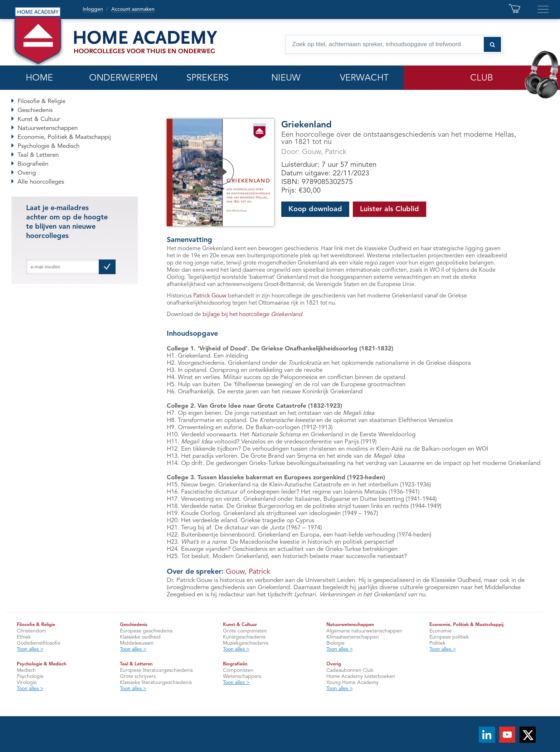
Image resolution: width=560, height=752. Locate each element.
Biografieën (33, 164)
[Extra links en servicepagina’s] (543, 9)
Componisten (238, 670)
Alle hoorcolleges (41, 182)
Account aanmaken (133, 9)
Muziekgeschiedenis (246, 643)
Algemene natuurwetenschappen (364, 631)
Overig (27, 173)
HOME (39, 78)
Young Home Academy (352, 683)
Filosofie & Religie (42, 101)
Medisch (26, 670)
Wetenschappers (242, 676)
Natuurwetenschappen (48, 128)
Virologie (27, 683)
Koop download (315, 209)
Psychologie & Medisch (48, 146)
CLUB (482, 78)
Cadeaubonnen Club (350, 670)
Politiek (437, 643)
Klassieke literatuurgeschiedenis (156, 683)
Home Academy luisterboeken (361, 676)
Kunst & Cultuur (39, 119)
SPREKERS (208, 78)
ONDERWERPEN (123, 78)
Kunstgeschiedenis (244, 637)
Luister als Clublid (389, 209)
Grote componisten (245, 631)
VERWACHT (364, 78)
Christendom (31, 631)
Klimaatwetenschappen (353, 637)
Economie (440, 631)
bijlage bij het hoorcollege (252, 315)
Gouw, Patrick (324, 152)
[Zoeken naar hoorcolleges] (492, 44)
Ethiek (24, 637)
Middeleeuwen (137, 643)
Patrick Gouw (210, 296)
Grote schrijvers (138, 676)
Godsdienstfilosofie (39, 643)
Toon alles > (30, 649)
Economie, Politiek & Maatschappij (64, 137)
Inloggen (93, 9)
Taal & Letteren (38, 155)
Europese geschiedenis (146, 631)
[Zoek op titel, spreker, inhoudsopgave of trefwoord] (394, 44)
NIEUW (286, 78)
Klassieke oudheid (140, 637)
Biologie (335, 643)
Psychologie (30, 676)
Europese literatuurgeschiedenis (156, 670)
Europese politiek (449, 637)
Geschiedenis (35, 110)
